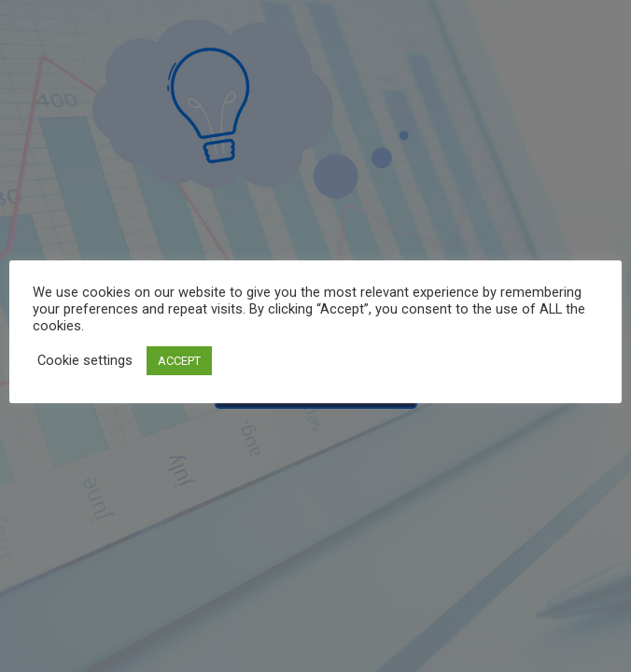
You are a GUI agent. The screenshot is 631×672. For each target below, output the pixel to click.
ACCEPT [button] (179, 361)
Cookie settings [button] (85, 360)
